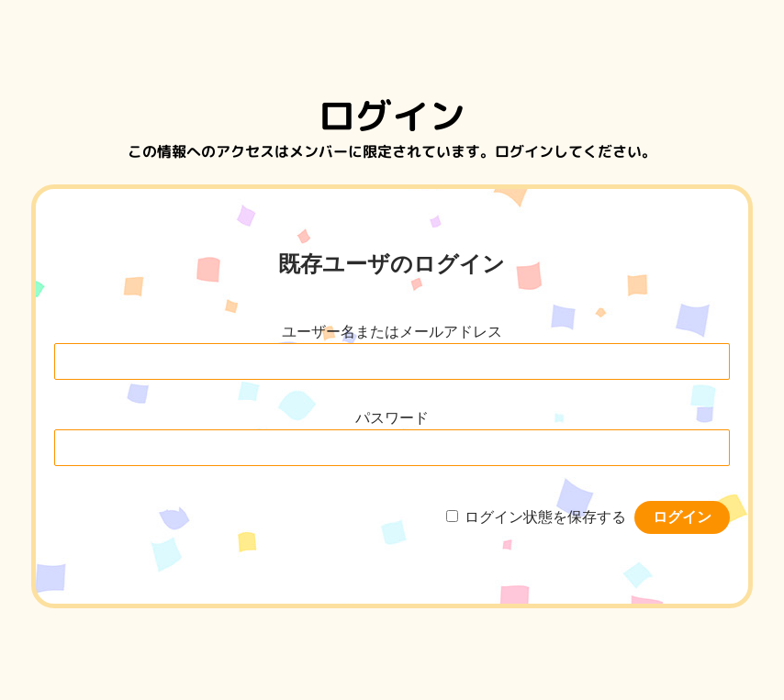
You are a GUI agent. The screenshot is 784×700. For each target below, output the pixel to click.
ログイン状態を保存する (545, 517)
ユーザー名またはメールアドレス (392, 332)
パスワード (392, 418)
